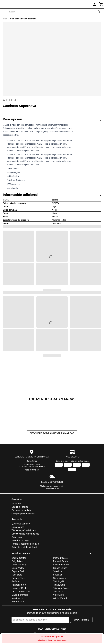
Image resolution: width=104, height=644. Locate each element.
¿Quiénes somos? (21, 524)
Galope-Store (18, 578)
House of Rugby (20, 588)
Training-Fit (59, 581)
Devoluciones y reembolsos (25, 534)
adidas (52, 100)
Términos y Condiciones (24, 530)
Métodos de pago (20, 540)
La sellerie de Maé (21, 591)
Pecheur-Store (60, 558)
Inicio (5, 19)
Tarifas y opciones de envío (25, 544)
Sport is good (60, 578)
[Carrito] (101, 4)
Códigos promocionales (23, 514)
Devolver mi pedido (21, 510)
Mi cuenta (16, 504)
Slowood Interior (61, 565)
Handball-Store (19, 585)
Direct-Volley (18, 568)
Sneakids (58, 575)
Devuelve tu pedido (52, 488)
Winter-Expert (60, 598)
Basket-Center (19, 558)
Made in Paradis (20, 595)
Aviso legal (17, 537)
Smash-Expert (60, 568)
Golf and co (17, 581)
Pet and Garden (61, 561)
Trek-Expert (59, 585)
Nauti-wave (17, 598)
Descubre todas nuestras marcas (52, 433)
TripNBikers (59, 591)
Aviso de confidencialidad (24, 547)
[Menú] (3, 12)
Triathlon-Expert (61, 588)
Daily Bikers (17, 561)
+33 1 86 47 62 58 (32, 470)
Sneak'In (57, 571)
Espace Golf (18, 571)
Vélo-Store (58, 595)
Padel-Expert (18, 602)
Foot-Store (17, 575)
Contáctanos (32, 461)
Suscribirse (81, 620)
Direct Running (19, 565)
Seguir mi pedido (20, 507)
